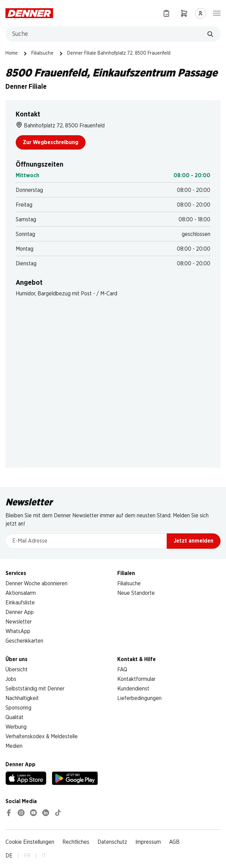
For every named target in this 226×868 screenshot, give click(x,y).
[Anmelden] (200, 13)
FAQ (122, 670)
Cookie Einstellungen (30, 842)
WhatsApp (18, 631)
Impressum (148, 842)
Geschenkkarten (24, 641)
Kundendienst (133, 689)
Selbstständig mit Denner (35, 689)
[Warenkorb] (184, 13)
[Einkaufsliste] (166, 13)
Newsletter (19, 622)
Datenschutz (112, 842)
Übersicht (17, 670)
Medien (14, 746)
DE (9, 856)
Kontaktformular (136, 679)
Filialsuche (42, 53)
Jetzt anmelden (194, 541)
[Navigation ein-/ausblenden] (217, 13)
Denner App (20, 612)
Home (12, 53)
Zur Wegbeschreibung (51, 142)
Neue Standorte (136, 593)
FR (27, 856)
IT (44, 856)
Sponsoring (18, 708)
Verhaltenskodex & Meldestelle (42, 737)
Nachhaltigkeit (22, 698)
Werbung (16, 727)
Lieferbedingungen (139, 698)
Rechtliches (76, 842)
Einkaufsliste (20, 603)
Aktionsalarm (21, 593)
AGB (174, 842)
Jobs (11, 679)
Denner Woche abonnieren (36, 584)
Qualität (14, 717)
